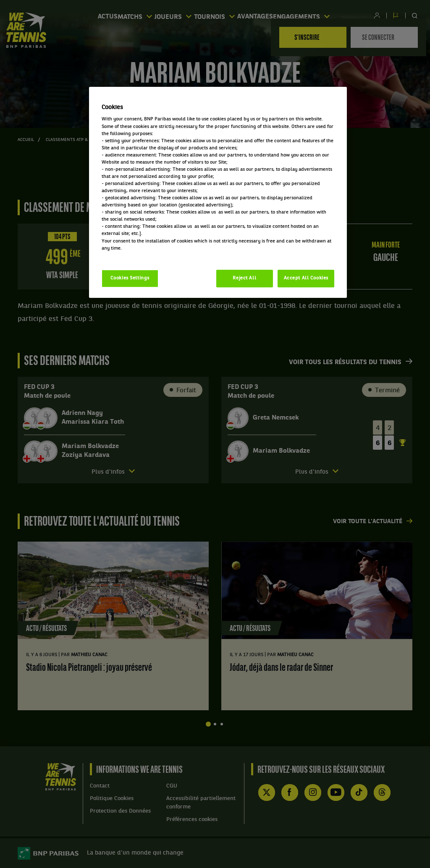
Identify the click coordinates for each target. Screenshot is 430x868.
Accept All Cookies (306, 278)
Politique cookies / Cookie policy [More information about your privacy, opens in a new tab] (139, 255)
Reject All (244, 278)
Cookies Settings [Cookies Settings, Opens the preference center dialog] (130, 278)
